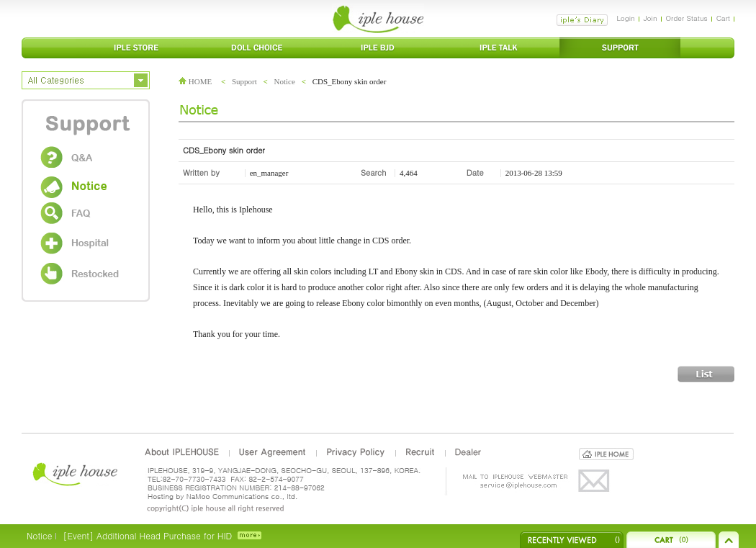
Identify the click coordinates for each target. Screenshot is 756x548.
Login (625, 18)
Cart (723, 18)
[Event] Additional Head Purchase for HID (147, 535)
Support (244, 81)
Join (651, 18)
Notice (285, 81)
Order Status (687, 18)
